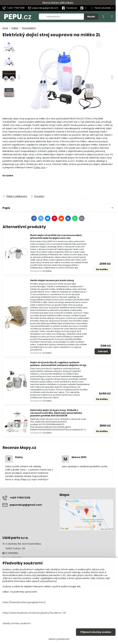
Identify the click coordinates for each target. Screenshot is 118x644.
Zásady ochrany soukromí (17, 623)
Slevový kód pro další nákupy (58, 2)
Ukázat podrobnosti (59, 639)
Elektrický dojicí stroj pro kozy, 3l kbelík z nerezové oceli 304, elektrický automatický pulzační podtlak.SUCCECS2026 (56, 413)
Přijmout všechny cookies (96, 632)
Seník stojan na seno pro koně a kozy (52, 280)
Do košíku (84, 186)
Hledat (91, 17)
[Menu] (112, 17)
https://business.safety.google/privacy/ (24, 602)
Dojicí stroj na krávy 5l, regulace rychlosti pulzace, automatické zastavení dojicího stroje (58, 364)
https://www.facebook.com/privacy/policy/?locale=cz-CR (34, 613)
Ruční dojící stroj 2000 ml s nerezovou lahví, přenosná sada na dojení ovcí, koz (56, 237)
